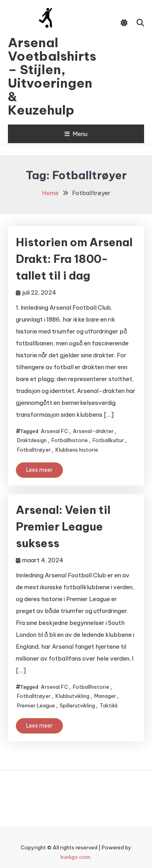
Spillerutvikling (77, 705)
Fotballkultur (108, 440)
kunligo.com (75, 857)
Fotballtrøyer (34, 450)
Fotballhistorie (70, 440)
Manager (105, 696)
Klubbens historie (77, 450)
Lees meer (39, 470)
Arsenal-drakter (93, 431)
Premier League (36, 705)
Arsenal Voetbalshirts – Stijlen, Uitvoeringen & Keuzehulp (45, 76)
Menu (76, 134)
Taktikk (109, 705)
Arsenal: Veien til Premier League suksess (63, 526)
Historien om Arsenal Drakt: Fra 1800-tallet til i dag (74, 259)
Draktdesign (32, 440)
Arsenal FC (54, 431)
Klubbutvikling (72, 696)
